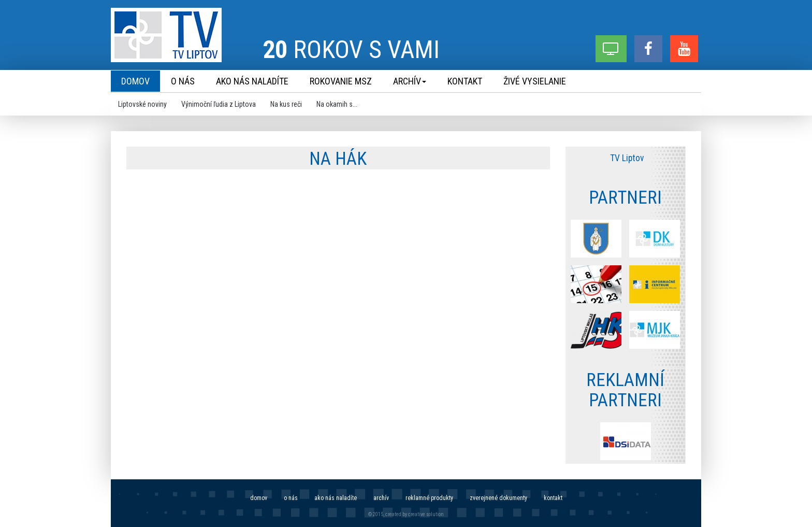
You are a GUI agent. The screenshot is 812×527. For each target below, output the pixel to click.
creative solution (426, 514)
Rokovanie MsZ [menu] (341, 81)
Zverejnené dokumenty (498, 498)
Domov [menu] (135, 81)
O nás (291, 498)
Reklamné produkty (429, 498)
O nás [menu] (183, 81)
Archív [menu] (410, 81)
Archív (381, 498)
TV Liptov (627, 158)
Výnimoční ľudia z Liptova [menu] (219, 104)
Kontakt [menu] (465, 81)
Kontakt (553, 498)
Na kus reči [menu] (286, 104)
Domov (259, 498)
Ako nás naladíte (336, 498)
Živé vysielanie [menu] (535, 81)
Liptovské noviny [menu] (142, 104)
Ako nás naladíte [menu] (252, 81)
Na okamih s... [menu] (337, 104)
